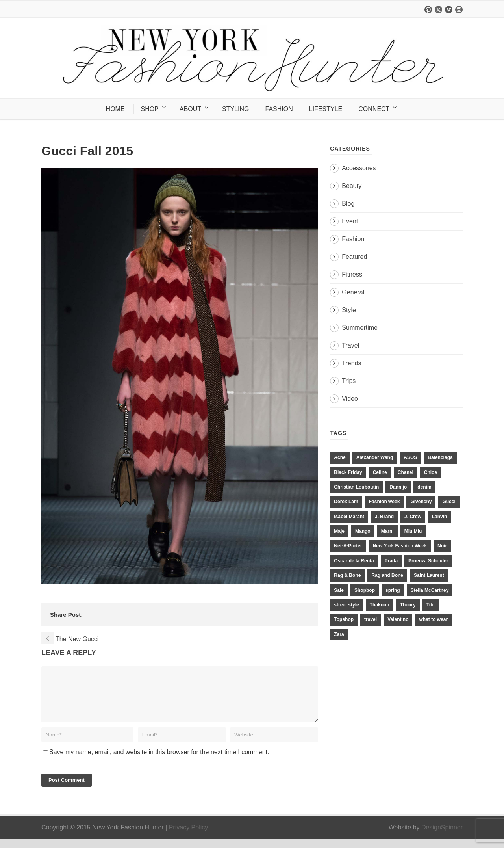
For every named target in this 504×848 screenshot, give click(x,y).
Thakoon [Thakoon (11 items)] (380, 605)
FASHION (279, 109)
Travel (350, 345)
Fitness (352, 274)
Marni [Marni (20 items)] (387, 531)
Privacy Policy (189, 837)
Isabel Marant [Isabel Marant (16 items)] (349, 517)
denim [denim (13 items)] (424, 487)
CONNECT (374, 109)
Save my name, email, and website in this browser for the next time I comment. (159, 762)
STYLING (235, 109)
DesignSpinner (442, 837)
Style (349, 310)
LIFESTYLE (326, 109)
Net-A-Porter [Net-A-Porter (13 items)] (348, 546)
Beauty (352, 186)
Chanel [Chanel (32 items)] (406, 472)
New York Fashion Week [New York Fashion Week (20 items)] (400, 546)
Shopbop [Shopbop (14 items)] (365, 590)
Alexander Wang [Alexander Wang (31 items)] (375, 457)
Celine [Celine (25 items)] (380, 472)
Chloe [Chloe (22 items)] (431, 472)
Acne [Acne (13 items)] (340, 457)
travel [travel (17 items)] (371, 619)
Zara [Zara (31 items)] (339, 634)
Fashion (353, 239)
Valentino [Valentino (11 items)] (398, 619)
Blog (348, 204)
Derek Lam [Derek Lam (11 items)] (346, 502)
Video (350, 399)
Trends (351, 363)
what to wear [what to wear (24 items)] (433, 619)
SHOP (150, 109)
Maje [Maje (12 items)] (339, 531)
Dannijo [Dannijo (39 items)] (398, 487)
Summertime (360, 328)
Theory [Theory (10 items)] (408, 605)
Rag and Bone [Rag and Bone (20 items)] (387, 575)
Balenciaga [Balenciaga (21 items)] (440, 457)
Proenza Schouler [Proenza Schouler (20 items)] (428, 561)
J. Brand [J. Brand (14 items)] (384, 517)
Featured (354, 257)
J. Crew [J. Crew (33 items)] (413, 517)
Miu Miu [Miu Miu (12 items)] (413, 531)
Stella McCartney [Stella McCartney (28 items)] (430, 590)
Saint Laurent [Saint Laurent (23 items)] (429, 575)
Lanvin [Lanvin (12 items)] (440, 517)
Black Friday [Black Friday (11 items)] (348, 472)
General (353, 292)
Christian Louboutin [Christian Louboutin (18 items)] (356, 487)
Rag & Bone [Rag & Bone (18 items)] (347, 575)
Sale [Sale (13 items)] (339, 590)
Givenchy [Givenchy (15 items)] (421, 502)
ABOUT (190, 109)
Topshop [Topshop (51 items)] (344, 619)
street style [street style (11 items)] (346, 605)
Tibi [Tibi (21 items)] (431, 605)
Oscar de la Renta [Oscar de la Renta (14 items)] (354, 561)
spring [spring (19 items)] (393, 590)
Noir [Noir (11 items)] (442, 546)
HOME (115, 109)
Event (350, 221)
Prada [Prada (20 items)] (391, 561)
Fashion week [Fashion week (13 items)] (384, 502)
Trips (349, 381)
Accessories (359, 168)
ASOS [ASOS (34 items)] (410, 457)
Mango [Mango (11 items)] (363, 531)
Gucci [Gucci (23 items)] (449, 502)
